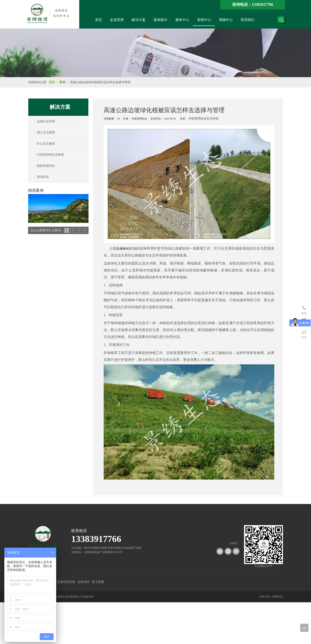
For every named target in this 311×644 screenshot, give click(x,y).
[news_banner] (155, 53)
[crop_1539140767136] (263, 545)
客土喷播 (98, 582)
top (304, 628)
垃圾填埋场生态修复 (51, 155)
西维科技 (278, 597)
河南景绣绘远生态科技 (203, 119)
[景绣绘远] (43, 539)
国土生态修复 (46, 132)
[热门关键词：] (281, 20)
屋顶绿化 (43, 177)
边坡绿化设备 (66, 582)
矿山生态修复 (46, 144)
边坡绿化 (84, 582)
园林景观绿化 (46, 166)
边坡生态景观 (46, 121)
